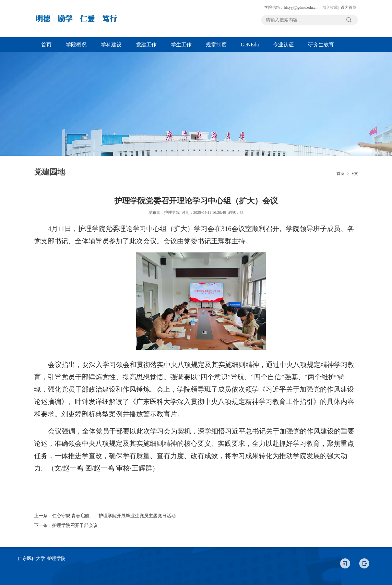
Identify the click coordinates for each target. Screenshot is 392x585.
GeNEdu (250, 45)
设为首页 (349, 7)
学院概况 (76, 45)
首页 (46, 45)
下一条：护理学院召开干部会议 (66, 525)
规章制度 (216, 45)
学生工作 (181, 45)
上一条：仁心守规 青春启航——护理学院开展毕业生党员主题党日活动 (105, 516)
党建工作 (146, 45)
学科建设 (111, 45)
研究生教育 (321, 45)
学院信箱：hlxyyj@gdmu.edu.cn (291, 7)
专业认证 (283, 45)
